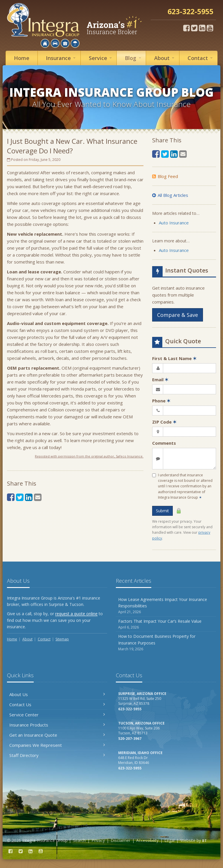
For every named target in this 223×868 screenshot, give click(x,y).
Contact (201, 58)
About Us (57, 694)
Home (22, 58)
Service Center (57, 715)
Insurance (62, 58)
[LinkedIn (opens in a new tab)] (202, 28)
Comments (164, 443)
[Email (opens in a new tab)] (38, 497)
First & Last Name (174, 358)
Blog (134, 58)
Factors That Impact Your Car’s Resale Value (166, 624)
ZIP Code (164, 422)
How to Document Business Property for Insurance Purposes (166, 643)
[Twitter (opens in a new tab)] (194, 28)
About (165, 58)
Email (160, 379)
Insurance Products (57, 725)
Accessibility (147, 840)
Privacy (98, 840)
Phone (161, 401)
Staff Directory (57, 755)
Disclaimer (121, 840)
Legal (169, 840)
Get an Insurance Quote (57, 735)
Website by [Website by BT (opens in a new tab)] (194, 840)
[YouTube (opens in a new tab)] (210, 28)
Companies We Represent (57, 745)
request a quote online (76, 614)
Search (79, 840)
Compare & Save (178, 315)
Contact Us (57, 704)
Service (101, 58)
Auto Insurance (174, 223)
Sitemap (62, 639)
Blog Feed (165, 176)
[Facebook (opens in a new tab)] (186, 28)
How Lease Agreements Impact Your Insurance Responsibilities (166, 606)
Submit (162, 511)
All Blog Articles (170, 195)
